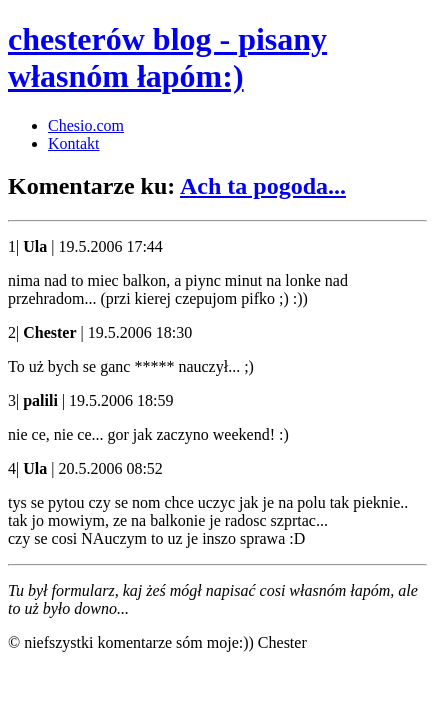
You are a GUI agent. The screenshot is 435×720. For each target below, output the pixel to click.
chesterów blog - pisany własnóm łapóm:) (167, 57)
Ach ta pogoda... (263, 186)
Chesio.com (86, 125)
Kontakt (74, 143)
